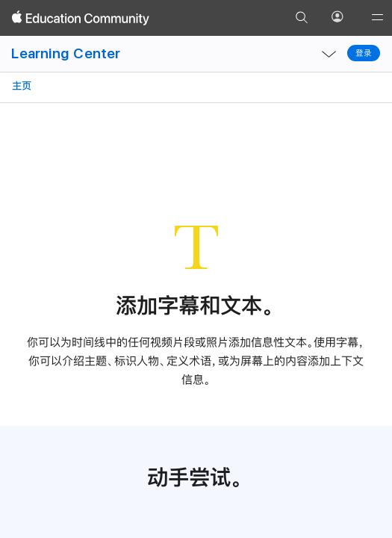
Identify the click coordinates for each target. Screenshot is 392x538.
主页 (20, 86)
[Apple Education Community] (81, 18)
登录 (364, 53)
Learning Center (66, 53)
